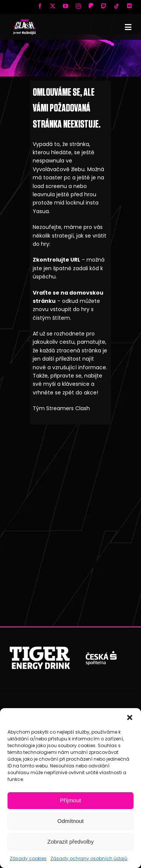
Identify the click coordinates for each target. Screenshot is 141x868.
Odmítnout (70, 821)
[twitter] (53, 6)
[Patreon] (91, 6)
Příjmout (71, 800)
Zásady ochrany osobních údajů (89, 858)
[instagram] (78, 6)
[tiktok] (117, 6)
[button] (130, 718)
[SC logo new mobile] (24, 21)
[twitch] (104, 6)
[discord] (129, 6)
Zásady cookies (28, 858)
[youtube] (65, 6)
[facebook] (40, 6)
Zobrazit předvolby (70, 842)
